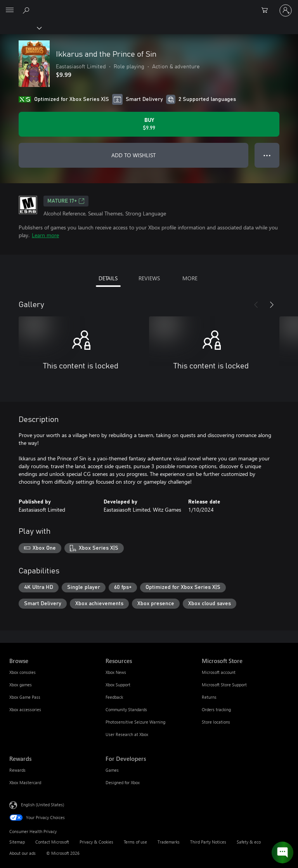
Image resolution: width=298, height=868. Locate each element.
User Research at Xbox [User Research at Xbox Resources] (127, 734)
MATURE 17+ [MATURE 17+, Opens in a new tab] (66, 201)
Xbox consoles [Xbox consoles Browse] (23, 672)
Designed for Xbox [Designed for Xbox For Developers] (123, 782)
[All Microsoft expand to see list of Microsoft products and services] (10, 10)
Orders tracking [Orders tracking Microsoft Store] (216, 709)
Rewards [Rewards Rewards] (17, 770)
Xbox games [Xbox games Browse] (21, 685)
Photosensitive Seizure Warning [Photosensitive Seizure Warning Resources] (135, 722)
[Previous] (256, 305)
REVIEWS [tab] (149, 278)
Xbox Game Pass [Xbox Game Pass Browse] (25, 697)
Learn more (45, 235)
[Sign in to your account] (286, 10)
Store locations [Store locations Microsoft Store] (216, 722)
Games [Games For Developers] (112, 770)
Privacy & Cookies (96, 842)
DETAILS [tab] (108, 278)
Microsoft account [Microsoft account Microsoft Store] (219, 672)
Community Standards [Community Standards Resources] (126, 709)
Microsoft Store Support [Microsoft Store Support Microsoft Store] (224, 685)
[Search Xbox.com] (27, 10)
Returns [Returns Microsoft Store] (209, 697)
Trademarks (169, 842)
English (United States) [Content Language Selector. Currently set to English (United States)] (42, 805)
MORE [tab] (190, 278)
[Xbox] (20, 28)
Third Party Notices (208, 842)
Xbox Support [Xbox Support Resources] (118, 685)
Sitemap (17, 842)
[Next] (272, 305)
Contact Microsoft (52, 842)
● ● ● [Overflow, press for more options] (267, 155)
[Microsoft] (149, 6)
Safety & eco (249, 842)
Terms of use (135, 842)
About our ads (23, 853)
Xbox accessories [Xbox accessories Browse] (25, 709)
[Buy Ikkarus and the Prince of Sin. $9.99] (149, 124)
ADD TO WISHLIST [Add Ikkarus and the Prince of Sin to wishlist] (133, 155)
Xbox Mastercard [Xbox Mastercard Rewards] (25, 782)
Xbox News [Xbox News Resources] (116, 672)
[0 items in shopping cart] (267, 10)
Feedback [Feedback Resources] (114, 697)
